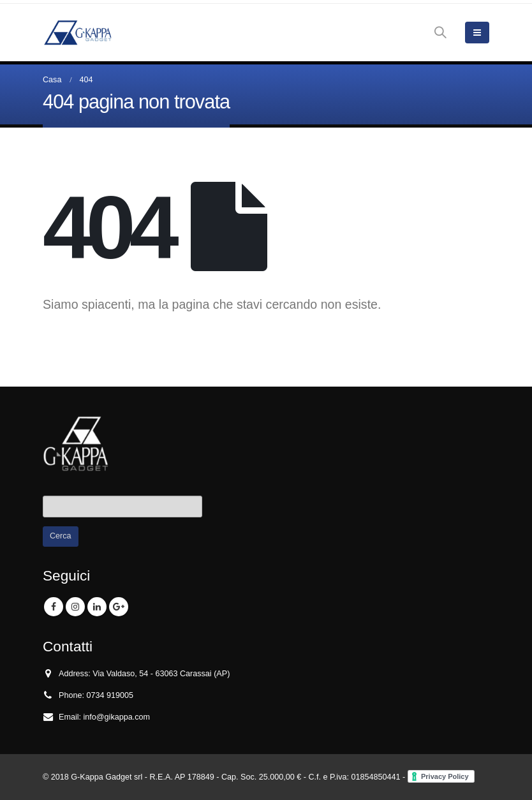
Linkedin (97, 607)
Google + (119, 607)
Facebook (54, 607)
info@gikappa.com (117, 717)
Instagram (75, 607)
